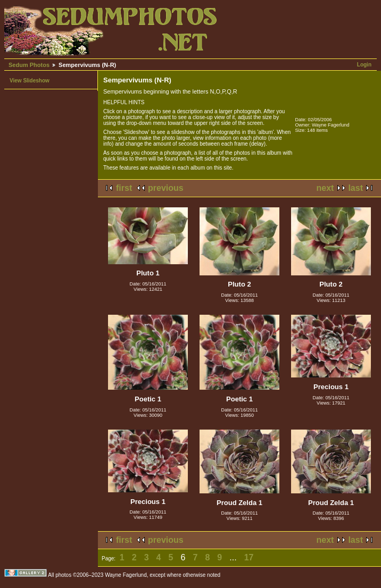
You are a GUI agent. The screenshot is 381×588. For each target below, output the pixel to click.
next (325, 188)
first (124, 188)
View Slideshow (30, 81)
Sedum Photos (29, 65)
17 (249, 557)
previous (166, 188)
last (355, 188)
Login (364, 65)
